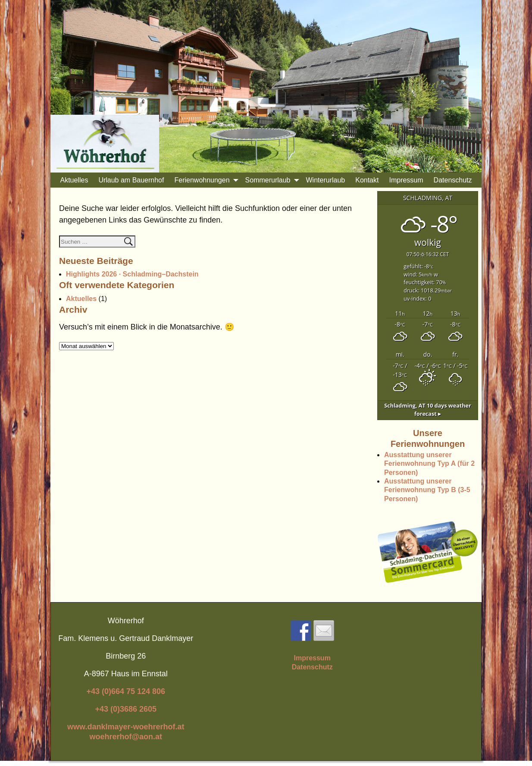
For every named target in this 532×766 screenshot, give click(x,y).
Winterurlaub (326, 180)
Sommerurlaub (273, 180)
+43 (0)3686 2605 (126, 709)
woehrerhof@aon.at (126, 737)
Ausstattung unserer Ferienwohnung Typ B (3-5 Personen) (427, 490)
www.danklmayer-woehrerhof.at (126, 727)
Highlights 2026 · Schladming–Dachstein (132, 274)
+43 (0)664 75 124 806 (126, 691)
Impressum (406, 180)
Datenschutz (453, 180)
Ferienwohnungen (207, 180)
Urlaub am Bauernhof (131, 180)
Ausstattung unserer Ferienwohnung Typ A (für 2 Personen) (429, 464)
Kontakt (367, 180)
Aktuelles (74, 180)
